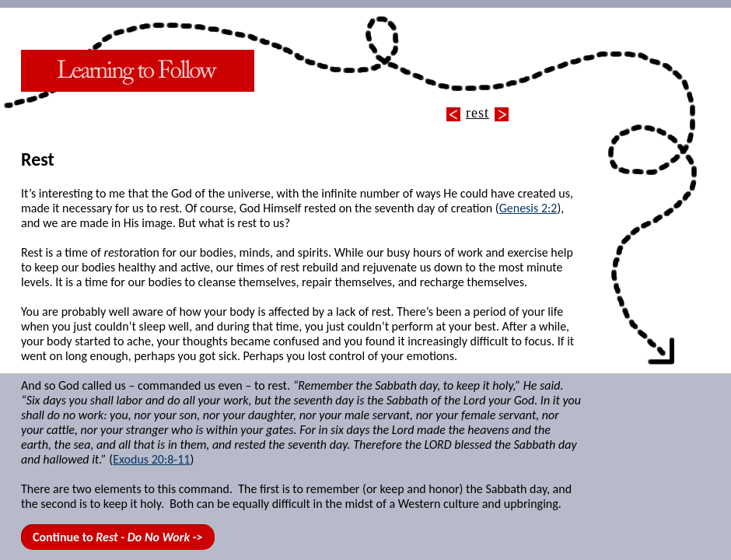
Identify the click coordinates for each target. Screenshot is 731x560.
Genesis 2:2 (528, 208)
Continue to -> (118, 537)
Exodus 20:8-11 (151, 459)
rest (477, 113)
